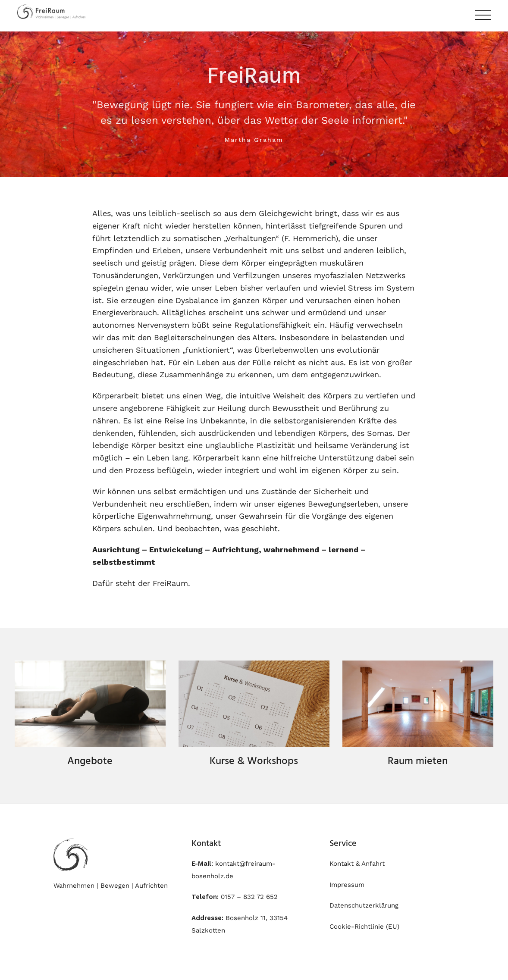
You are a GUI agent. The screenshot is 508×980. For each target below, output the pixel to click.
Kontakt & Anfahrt (357, 864)
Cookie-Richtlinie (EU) (364, 927)
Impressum (347, 885)
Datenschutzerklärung (364, 905)
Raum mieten (418, 761)
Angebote (90, 761)
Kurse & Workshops (254, 761)
